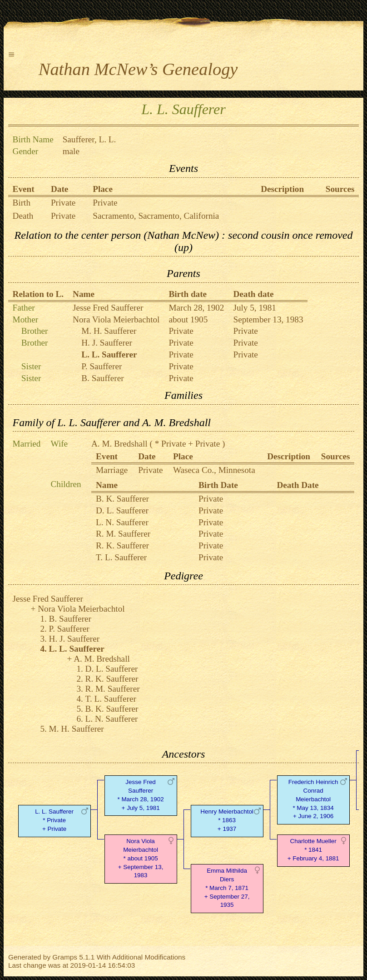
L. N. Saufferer (122, 522)
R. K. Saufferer (122, 545)
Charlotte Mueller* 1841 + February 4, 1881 (313, 850)
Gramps (65, 957)
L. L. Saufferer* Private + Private (54, 820)
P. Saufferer (102, 366)
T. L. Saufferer (121, 557)
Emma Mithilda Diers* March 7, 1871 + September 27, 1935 (227, 888)
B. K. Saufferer (122, 499)
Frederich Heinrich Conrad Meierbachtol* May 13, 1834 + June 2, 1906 (313, 799)
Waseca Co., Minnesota (214, 470)
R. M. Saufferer (123, 534)
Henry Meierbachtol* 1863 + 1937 (227, 820)
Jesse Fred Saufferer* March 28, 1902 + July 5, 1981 (140, 795)
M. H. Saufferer (109, 331)
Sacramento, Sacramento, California (156, 216)
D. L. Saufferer (122, 510)
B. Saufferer (102, 378)
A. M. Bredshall (119, 444)
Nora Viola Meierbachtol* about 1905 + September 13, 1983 (141, 858)
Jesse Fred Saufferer (108, 308)
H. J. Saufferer (107, 343)
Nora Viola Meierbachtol (116, 319)
